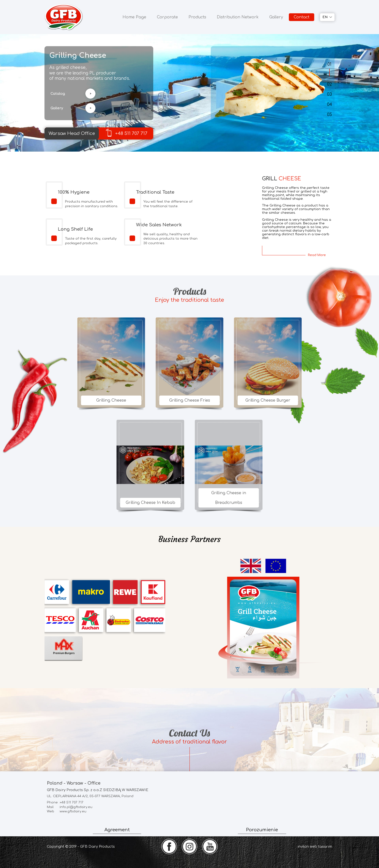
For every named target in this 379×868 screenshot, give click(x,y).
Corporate (167, 17)
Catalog (58, 94)
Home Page (134, 17)
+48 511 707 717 (126, 133)
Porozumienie (262, 830)
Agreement (117, 830)
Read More (317, 255)
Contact (302, 17)
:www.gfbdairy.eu (67, 812)
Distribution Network (238, 17)
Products (197, 17)
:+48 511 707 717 (65, 803)
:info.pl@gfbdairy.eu (70, 807)
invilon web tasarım (315, 846)
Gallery (276, 17)
